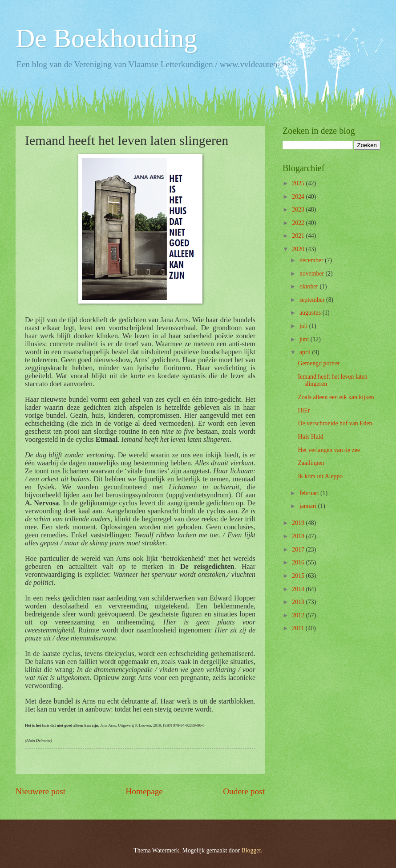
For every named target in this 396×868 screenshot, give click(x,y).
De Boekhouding (106, 38)
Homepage (144, 791)
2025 (299, 183)
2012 (299, 615)
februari (310, 493)
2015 (299, 576)
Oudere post (244, 791)
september (313, 300)
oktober (310, 286)
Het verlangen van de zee (329, 450)
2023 (299, 210)
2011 (299, 628)
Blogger (251, 850)
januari (309, 506)
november (313, 274)
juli (304, 326)
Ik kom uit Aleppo (320, 476)
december (312, 260)
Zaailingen (311, 463)
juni (305, 339)
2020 (299, 249)
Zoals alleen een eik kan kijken (336, 397)
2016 (299, 562)
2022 (299, 223)
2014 (299, 589)
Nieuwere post (40, 791)
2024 (299, 197)
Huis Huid (310, 437)
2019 (299, 523)
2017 (299, 550)
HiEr (304, 410)
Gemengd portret (319, 363)
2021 (299, 236)
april (306, 352)
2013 (299, 602)
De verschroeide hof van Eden (335, 423)
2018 (299, 536)
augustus (311, 313)
